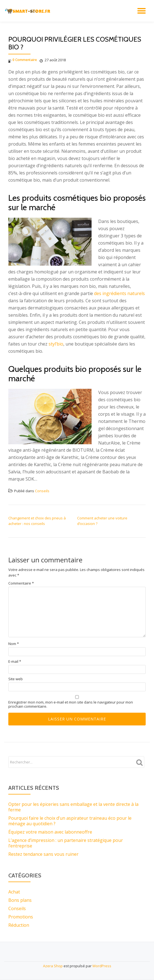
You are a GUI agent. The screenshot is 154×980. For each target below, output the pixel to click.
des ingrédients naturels (119, 293)
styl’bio (56, 344)
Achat (14, 892)
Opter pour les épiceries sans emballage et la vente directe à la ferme (73, 807)
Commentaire (21, 583)
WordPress (102, 966)
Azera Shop (53, 966)
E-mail (15, 662)
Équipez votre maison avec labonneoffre (50, 832)
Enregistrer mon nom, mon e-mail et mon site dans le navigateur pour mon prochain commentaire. (71, 704)
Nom (14, 644)
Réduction (19, 925)
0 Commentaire (23, 60)
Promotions (21, 917)
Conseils (42, 491)
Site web (16, 679)
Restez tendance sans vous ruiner (43, 854)
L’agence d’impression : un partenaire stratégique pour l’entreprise (66, 843)
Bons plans (20, 900)
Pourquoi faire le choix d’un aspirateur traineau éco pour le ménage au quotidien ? (70, 821)
